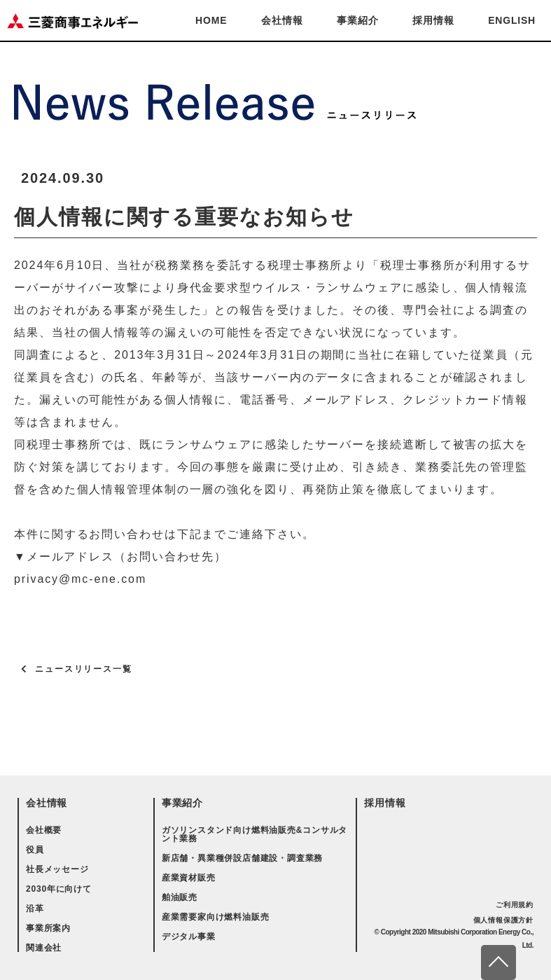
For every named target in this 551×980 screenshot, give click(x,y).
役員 (35, 850)
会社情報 (282, 20)
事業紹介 (357, 20)
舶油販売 (180, 897)
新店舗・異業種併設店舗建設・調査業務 (242, 858)
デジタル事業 (189, 937)
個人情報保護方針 (503, 920)
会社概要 (44, 830)
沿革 (35, 909)
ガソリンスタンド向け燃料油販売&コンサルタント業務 (254, 834)
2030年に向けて (59, 889)
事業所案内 (48, 928)
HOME (211, 20)
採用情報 (433, 20)
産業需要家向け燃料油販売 (216, 917)
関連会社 (44, 948)
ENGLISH (512, 20)
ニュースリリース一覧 (84, 669)
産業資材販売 (189, 878)
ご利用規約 (515, 905)
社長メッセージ (57, 869)
